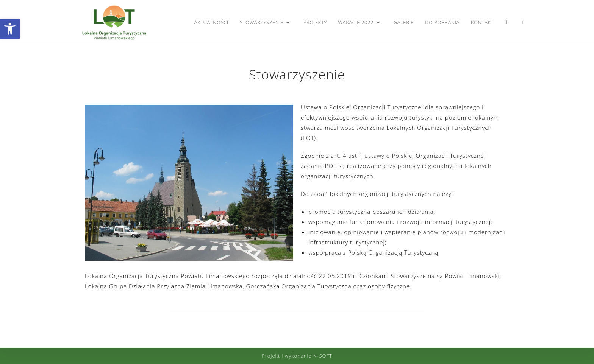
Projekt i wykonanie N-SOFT (297, 356)
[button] (10, 29)
